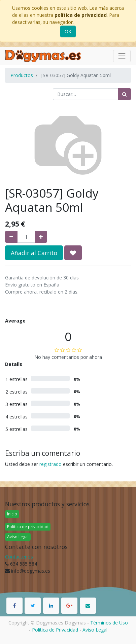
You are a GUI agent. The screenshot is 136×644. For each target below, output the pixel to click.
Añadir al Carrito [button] (34, 253)
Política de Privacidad (55, 630)
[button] (73, 253)
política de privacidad (81, 15)
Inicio (12, 514)
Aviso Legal (18, 537)
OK (68, 31)
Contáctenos (19, 557)
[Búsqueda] (124, 94)
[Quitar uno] (11, 237)
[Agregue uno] (41, 237)
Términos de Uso (109, 623)
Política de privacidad (28, 527)
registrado (50, 464)
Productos (22, 75)
